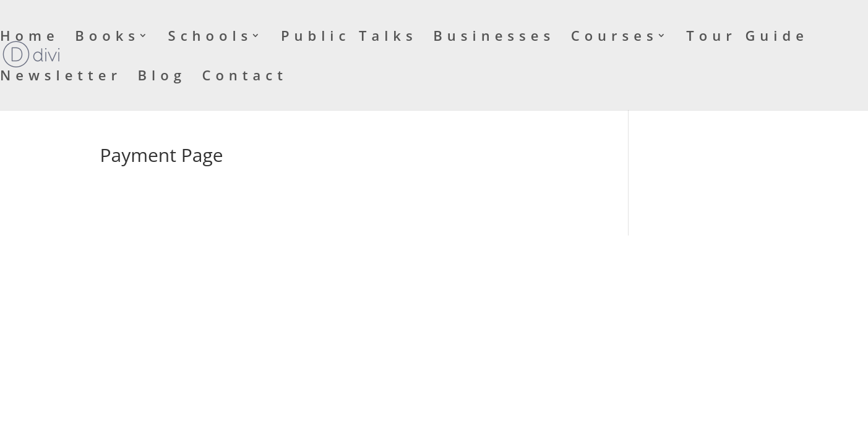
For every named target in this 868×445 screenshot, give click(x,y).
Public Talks (349, 38)
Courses (615, 38)
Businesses (494, 38)
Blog (162, 77)
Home (30, 38)
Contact (245, 77)
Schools (211, 38)
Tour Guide (747, 38)
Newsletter (61, 77)
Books (107, 38)
